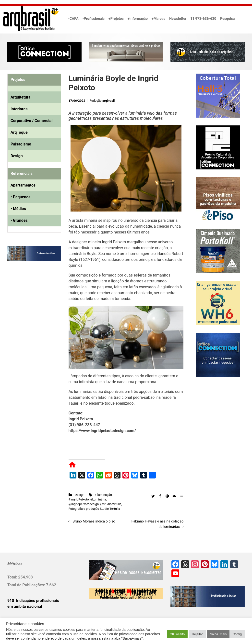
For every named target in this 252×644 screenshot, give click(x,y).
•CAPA (73, 19)
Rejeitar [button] (197, 634)
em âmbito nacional (25, 606)
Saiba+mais (218, 634)
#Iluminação (103, 495)
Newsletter (178, 19)
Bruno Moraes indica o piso (94, 521)
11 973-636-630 (203, 19)
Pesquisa (227, 19)
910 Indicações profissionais (33, 601)
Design (79, 495)
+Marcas (158, 19)
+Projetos (116, 19)
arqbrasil (109, 101)
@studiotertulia (111, 504)
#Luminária (98, 499)
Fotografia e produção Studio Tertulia (94, 509)
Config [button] (237, 634)
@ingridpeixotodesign (84, 504)
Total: (13, 577)
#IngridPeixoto (79, 499)
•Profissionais (94, 19)
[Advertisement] (38, 315)
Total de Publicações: (27, 585)
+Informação (138, 19)
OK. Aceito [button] (177, 634)
